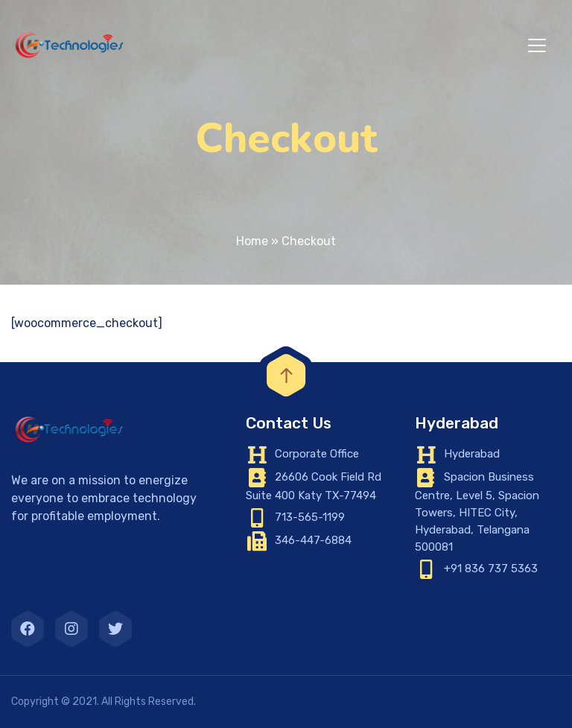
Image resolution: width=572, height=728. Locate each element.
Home (252, 241)
